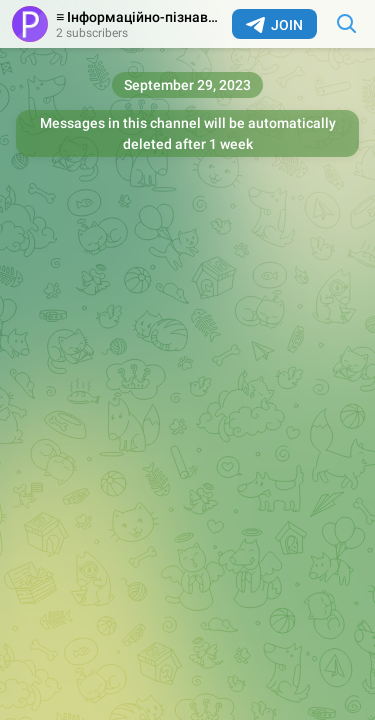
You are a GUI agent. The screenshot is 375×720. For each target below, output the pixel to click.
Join (274, 25)
